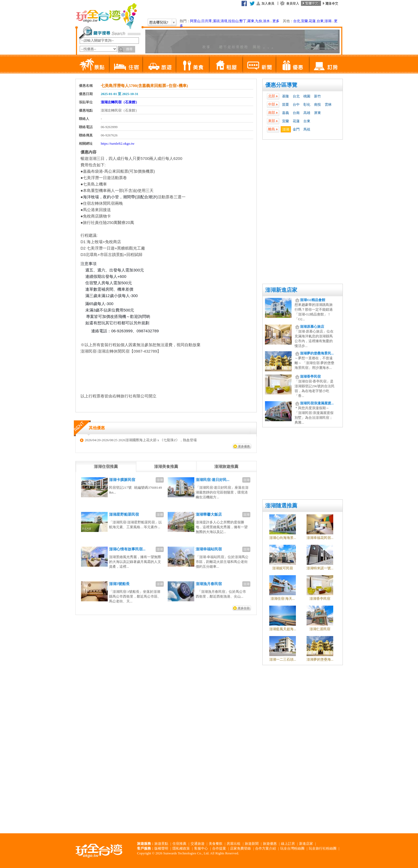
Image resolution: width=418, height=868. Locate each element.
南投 (317, 104)
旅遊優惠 (270, 844)
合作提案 (219, 848)
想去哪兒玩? (159, 22)
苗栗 (286, 104)
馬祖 (307, 129)
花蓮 (312, 21)
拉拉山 (233, 21)
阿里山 (195, 21)
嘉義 (286, 113)
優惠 (292, 64)
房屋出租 (234, 844)
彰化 (307, 104)
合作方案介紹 (266, 848)
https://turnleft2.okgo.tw (118, 143)
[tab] (106, 467)
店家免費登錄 (240, 848)
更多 (276, 21)
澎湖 (328, 21)
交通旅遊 (198, 844)
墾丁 (243, 21)
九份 (259, 21)
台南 (296, 113)
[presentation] (106, 467)
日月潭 (206, 21)
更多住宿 (244, 608)
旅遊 (159, 64)
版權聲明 (161, 848)
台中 (296, 104)
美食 (192, 64)
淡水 (266, 21)
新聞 (259, 64)
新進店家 (306, 844)
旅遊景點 (161, 844)
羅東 (251, 21)
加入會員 (268, 3)
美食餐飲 (216, 844)
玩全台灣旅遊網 (106, 16)
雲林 (328, 104)
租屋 (226, 64)
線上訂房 (288, 844)
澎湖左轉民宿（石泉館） (120, 102)
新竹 (317, 96)
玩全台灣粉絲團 (292, 848)
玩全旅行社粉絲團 (323, 848)
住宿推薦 (179, 844)
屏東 (317, 113)
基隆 (286, 96)
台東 (320, 21)
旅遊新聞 (252, 844)
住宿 (126, 64)
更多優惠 (244, 446)
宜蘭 (304, 21)
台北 (297, 21)
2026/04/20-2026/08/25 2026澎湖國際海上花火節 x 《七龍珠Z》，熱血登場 (141, 440)
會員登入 (293, 3)
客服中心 (201, 848)
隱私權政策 (181, 848)
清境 (224, 21)
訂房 (326, 64)
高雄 (307, 113)
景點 (92, 64)
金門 (296, 129)
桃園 (307, 96)
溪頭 (216, 21)
